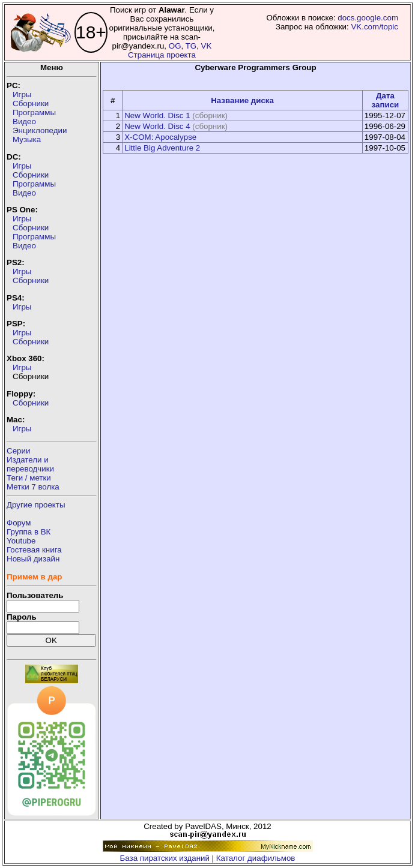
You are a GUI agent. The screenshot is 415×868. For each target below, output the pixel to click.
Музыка (27, 139)
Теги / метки (29, 478)
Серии (18, 451)
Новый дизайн (33, 559)
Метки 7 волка (33, 487)
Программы (34, 112)
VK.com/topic (374, 27)
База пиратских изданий (165, 858)
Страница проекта (162, 55)
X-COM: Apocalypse (160, 137)
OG (175, 46)
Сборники (31, 103)
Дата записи (386, 100)
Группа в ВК (29, 532)
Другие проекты (36, 505)
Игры (22, 94)
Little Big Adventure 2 (162, 148)
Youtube (21, 541)
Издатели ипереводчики (30, 464)
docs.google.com (368, 18)
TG (191, 46)
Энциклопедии (40, 130)
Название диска (242, 100)
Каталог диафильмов (256, 858)
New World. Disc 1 (157, 115)
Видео (24, 121)
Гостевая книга (34, 550)
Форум (19, 523)
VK (207, 46)
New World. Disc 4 (157, 126)
